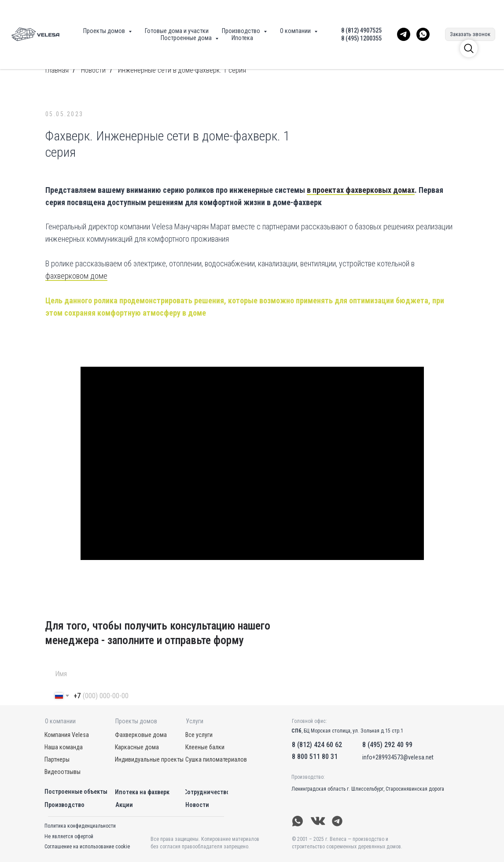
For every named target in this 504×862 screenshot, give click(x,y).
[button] (470, 34)
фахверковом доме (76, 276)
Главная (57, 70)
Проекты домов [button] (105, 31)
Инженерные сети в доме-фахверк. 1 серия (182, 70)
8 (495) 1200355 (361, 38)
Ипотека (242, 38)
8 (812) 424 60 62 (317, 745)
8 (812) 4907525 (361, 30)
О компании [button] (296, 31)
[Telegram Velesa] (404, 34)
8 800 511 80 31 (315, 757)
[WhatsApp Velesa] (423, 34)
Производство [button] (242, 31)
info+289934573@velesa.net (398, 757)
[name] (248, 674)
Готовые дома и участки (177, 31)
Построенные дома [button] (187, 38)
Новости (93, 70)
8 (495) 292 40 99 (387, 745)
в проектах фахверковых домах (361, 190)
